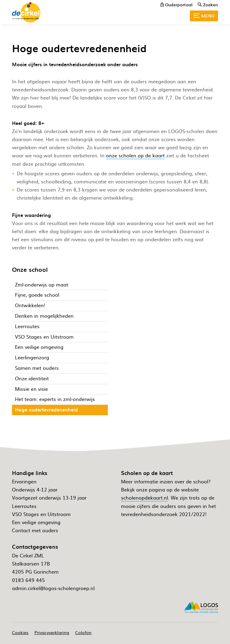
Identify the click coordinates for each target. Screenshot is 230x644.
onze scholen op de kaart (135, 155)
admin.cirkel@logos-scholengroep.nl (53, 588)
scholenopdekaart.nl (144, 497)
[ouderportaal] (177, 4)
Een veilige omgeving (36, 522)
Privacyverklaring (52, 632)
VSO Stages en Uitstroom (41, 514)
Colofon (83, 632)
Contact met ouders (35, 530)
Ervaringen (24, 481)
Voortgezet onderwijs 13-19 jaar (49, 497)
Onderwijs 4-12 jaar (35, 489)
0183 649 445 (28, 580)
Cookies (20, 632)
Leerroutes (24, 506)
